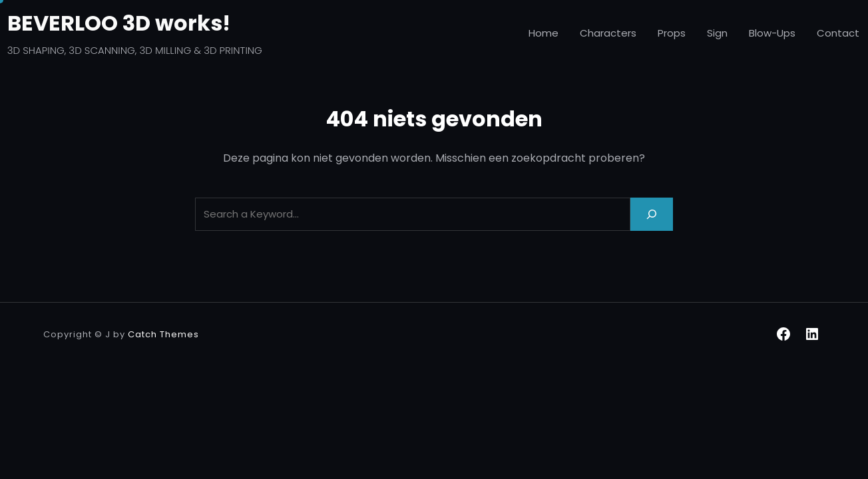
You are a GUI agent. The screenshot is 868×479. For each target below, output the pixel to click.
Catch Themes (163, 334)
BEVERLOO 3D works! (119, 23)
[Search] (652, 214)
